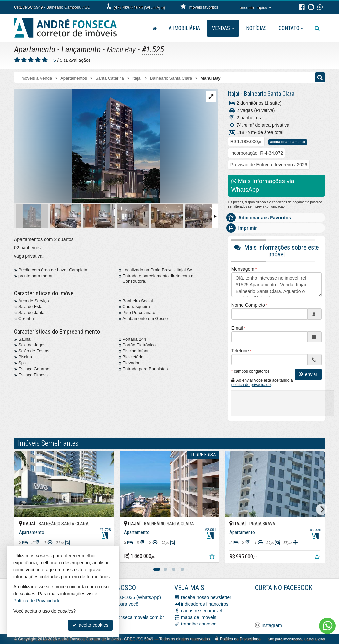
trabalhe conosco (199, 624)
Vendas (223, 28)
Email (237, 328)
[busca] (317, 28)
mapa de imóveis (199, 617)
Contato (291, 28)
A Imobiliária (184, 28)
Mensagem (243, 269)
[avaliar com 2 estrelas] (24, 60)
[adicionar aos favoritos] (213, 557)
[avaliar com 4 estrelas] (38, 60)
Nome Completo (248, 305)
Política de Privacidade (240, 639)
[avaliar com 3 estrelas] (31, 60)
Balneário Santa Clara (269, 93)
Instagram (271, 625)
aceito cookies (90, 625)
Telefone (240, 351)
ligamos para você (120, 604)
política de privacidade (251, 385)
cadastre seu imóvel (202, 611)
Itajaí (234, 93)
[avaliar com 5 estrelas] (45, 60)
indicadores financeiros (205, 604)
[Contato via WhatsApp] (327, 626)
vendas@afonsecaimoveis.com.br (129, 617)
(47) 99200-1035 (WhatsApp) (139, 8)
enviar (308, 374)
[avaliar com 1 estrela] (17, 60)
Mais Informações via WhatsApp (263, 185)
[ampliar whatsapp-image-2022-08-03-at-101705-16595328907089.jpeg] (87, 146)
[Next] (322, 509)
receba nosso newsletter (206, 597)
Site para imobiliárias (285, 639)
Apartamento (35, 49)
